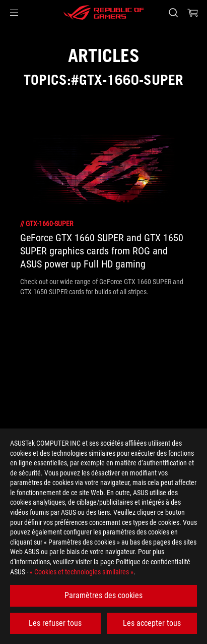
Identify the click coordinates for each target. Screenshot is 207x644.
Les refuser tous (55, 623)
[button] (14, 13)
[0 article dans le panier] (193, 13)
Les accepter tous (152, 623)
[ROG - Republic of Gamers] (104, 13)
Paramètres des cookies (104, 595)
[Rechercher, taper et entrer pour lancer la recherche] (173, 13)
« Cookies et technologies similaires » (82, 572)
